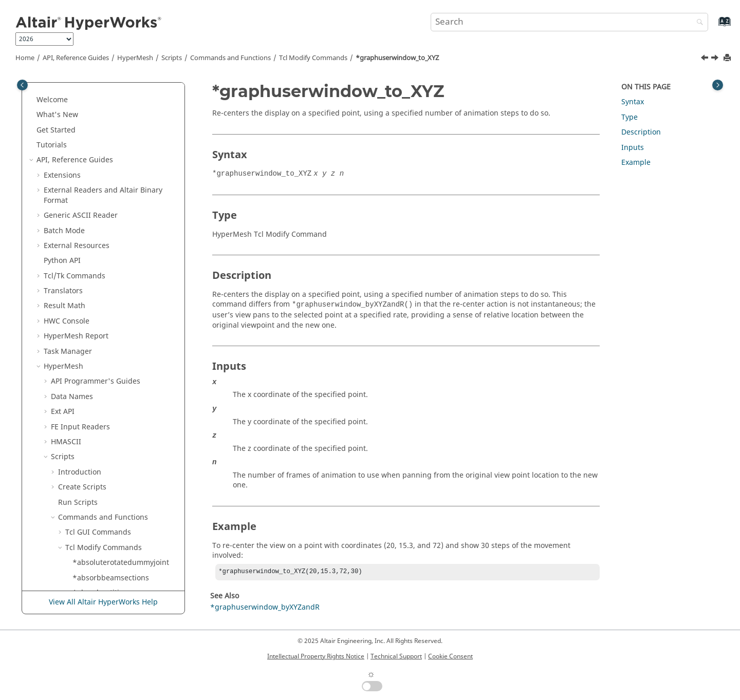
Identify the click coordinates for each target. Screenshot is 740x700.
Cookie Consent (450, 656)
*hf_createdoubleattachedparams (124, 465)
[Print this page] (728, 58)
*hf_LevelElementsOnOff (115, 575)
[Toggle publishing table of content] (22, 85)
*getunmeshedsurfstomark (120, 112)
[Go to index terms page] (714, 26)
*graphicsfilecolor (104, 173)
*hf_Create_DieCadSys (111, 419)
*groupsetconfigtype (109, 303)
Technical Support (396, 656)
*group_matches (101, 228)
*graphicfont (95, 157)
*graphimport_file (104, 143)
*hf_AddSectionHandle (112, 374)
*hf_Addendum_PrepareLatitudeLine (124, 339)
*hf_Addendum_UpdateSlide (122, 359)
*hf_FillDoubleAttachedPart (119, 560)
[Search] (697, 23)
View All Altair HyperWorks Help (103, 602)
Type (630, 117)
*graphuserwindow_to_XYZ (397, 58)
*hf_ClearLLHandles (107, 404)
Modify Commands (313, 58)
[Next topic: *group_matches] (716, 59)
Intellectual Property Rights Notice (316, 656)
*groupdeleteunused (109, 273)
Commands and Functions (230, 58)
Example (636, 163)
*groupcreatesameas (109, 258)
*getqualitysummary (108, 97)
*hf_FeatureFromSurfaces (117, 545)
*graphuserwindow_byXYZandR (125, 193)
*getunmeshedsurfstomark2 (122, 128)
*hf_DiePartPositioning (112, 515)
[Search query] (569, 22)
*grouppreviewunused (112, 288)
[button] (68, 98)
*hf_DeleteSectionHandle (116, 499)
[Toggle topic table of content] (718, 85)
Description (641, 132)
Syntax (633, 102)
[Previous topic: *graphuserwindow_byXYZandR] (706, 59)
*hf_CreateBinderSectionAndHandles (125, 439)
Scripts (172, 58)
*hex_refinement (102, 319)
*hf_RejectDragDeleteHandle (122, 590)
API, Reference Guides (76, 58)
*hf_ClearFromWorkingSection (125, 389)
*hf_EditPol (92, 530)
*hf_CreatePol (96, 485)
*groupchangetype (106, 243)
